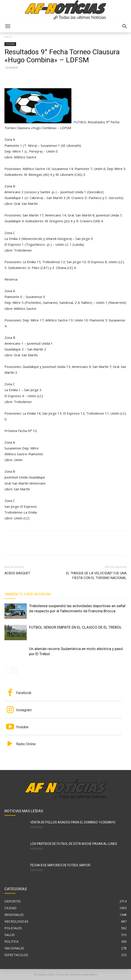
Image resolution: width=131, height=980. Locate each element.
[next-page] (14, 670)
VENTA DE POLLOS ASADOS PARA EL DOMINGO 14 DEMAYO (73, 822)
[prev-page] (7, 670)
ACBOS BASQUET (17, 573)
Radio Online (26, 744)
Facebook (24, 693)
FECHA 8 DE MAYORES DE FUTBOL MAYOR (60, 865)
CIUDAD (10, 44)
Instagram (24, 710)
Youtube (22, 727)
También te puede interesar (28, 594)
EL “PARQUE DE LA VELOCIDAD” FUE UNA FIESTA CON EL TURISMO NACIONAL (96, 576)
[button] (8, 26)
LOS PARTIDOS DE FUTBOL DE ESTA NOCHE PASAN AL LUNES (74, 844)
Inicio (8, 37)
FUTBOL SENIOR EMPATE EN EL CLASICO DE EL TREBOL (75, 627)
